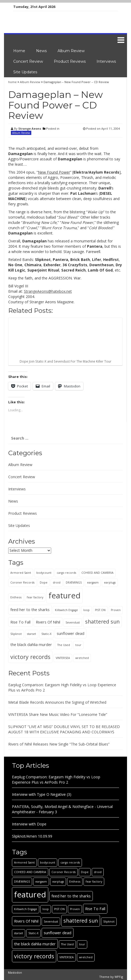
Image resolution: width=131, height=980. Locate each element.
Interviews (106, 61)
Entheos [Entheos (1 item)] (16, 597)
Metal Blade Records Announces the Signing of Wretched (57, 702)
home (13, 82)
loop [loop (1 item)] (86, 610)
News (41, 51)
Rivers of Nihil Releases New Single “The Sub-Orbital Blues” (59, 744)
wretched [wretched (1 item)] (82, 658)
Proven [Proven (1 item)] (116, 610)
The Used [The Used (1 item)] (64, 645)
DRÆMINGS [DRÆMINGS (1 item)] (74, 582)
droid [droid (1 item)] (57, 582)
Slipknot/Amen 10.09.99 (32, 836)
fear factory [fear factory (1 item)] (35, 597)
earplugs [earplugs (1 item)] (110, 582)
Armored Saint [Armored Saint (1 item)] (21, 573)
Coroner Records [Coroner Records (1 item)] (22, 582)
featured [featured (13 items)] (65, 595)
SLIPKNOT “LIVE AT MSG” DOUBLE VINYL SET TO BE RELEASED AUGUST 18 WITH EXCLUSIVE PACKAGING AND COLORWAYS (64, 729)
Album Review (71, 51)
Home (19, 51)
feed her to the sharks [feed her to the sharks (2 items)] (30, 609)
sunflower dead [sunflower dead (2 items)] (71, 633)
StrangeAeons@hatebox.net (48, 291)
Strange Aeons (30, 128)
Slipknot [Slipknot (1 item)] (16, 634)
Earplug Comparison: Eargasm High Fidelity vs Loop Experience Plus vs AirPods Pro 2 (56, 780)
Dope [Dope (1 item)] (44, 582)
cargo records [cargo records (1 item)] (66, 573)
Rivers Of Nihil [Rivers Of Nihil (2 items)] (48, 622)
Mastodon (15, 972)
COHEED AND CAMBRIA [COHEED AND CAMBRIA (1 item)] (97, 573)
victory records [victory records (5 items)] (30, 657)
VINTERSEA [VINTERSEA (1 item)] (63, 658)
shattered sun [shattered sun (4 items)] (102, 622)
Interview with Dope (29, 824)
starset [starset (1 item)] (32, 634)
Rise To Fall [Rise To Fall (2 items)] (20, 622)
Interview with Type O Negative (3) (42, 794)
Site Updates (25, 72)
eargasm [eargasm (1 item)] (93, 582)
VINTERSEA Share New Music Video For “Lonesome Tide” (58, 714)
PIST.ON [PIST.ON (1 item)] (100, 610)
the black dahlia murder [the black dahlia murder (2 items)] (31, 644)
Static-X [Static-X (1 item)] (46, 634)
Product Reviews (70, 61)
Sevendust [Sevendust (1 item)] (73, 622)
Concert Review (28, 61)
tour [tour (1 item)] (78, 645)
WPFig (119, 977)
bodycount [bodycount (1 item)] (44, 573)
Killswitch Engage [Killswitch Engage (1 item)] (66, 610)
